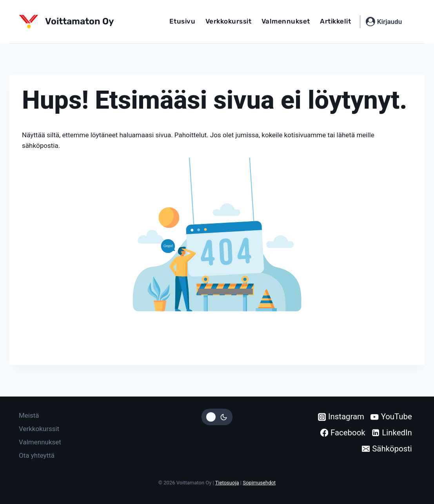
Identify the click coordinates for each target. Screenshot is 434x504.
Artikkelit (335, 21)
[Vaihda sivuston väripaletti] (217, 417)
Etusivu (182, 21)
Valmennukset (286, 21)
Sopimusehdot (259, 483)
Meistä (29, 415)
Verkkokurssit (229, 21)
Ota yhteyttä (37, 455)
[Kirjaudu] (384, 21)
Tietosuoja (227, 483)
